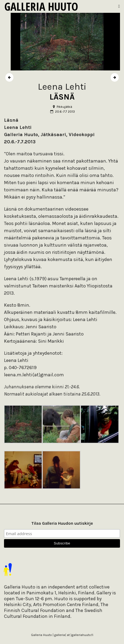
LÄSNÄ (62, 97)
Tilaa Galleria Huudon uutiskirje (62, 523)
